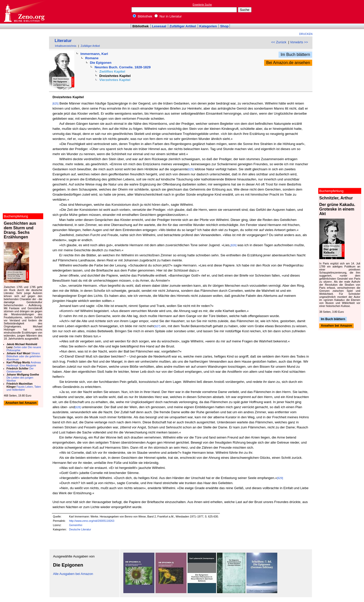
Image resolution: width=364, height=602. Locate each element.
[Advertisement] (341, 12)
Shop (224, 26)
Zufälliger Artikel (183, 26)
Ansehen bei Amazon (336, 326)
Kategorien (208, 26)
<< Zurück (279, 42)
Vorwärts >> (299, 42)
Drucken (306, 34)
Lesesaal (159, 26)
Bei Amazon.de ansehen (288, 63)
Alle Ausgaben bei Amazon (73, 574)
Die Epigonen (101, 63)
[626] (234, 245)
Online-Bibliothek (24, 12)
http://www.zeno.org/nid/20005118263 (92, 521)
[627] (157, 326)
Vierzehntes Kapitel (115, 80)
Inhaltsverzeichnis (66, 46)
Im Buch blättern (295, 55)
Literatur (63, 41)
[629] (280, 478)
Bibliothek (143, 16)
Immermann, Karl (94, 54)
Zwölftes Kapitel (112, 71)
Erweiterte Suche (202, 5)
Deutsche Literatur (80, 529)
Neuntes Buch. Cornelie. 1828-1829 (122, 67)
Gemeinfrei (76, 525)
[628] (78, 407)
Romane (92, 58)
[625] (56, 103)
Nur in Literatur (168, 16)
